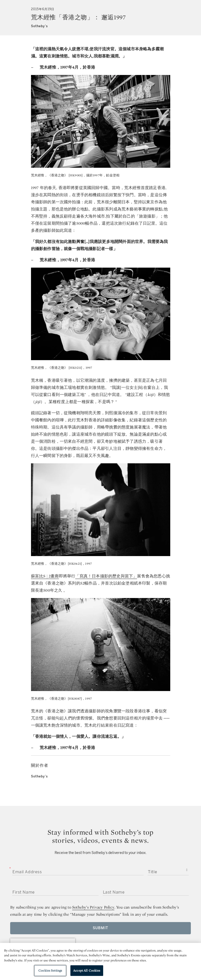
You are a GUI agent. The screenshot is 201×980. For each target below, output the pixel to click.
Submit (101, 928)
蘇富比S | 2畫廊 (45, 576)
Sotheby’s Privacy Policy (93, 907)
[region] (101, 961)
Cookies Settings (50, 970)
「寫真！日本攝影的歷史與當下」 (106, 576)
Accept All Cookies (87, 970)
